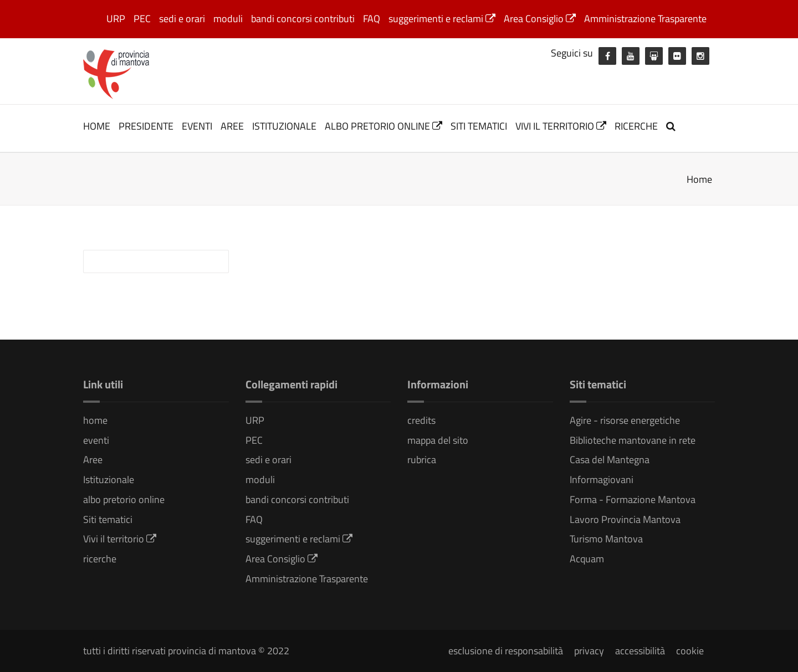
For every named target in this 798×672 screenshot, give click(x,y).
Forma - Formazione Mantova (633, 499)
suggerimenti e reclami (442, 19)
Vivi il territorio (561, 126)
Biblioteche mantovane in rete (633, 440)
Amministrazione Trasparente (645, 19)
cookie (690, 651)
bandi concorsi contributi (303, 19)
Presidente (146, 126)
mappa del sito (438, 440)
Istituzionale (284, 126)
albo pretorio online (383, 126)
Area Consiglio (540, 19)
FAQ (372, 19)
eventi (197, 126)
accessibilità (640, 651)
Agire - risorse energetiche (625, 420)
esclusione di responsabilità (506, 651)
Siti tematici (479, 126)
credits (421, 420)
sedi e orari (182, 19)
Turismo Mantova (606, 539)
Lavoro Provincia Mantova (625, 519)
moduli (228, 19)
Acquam (587, 559)
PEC (142, 19)
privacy (589, 651)
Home (699, 179)
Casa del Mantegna (610, 460)
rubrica (422, 460)
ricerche (636, 126)
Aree (232, 126)
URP (116, 19)
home (97, 126)
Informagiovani (602, 479)
